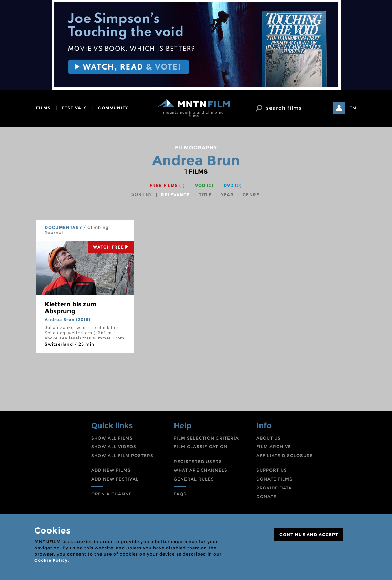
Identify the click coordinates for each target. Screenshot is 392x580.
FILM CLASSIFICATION (201, 447)
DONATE (266, 497)
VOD (204, 185)
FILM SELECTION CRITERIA (206, 438)
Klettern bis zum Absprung (71, 308)
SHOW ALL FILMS (112, 438)
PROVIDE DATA (274, 488)
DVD (233, 185)
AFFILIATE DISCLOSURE (285, 456)
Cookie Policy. (52, 560)
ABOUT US (269, 438)
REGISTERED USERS (198, 461)
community (113, 108)
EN (353, 108)
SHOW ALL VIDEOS (114, 447)
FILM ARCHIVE (274, 447)
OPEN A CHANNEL (113, 494)
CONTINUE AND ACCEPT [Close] (309, 534)
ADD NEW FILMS (111, 470)
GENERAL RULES (194, 479)
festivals (74, 108)
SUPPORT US (272, 470)
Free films (167, 185)
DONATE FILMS (274, 479)
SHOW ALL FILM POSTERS (122, 456)
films (43, 108)
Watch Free (111, 247)
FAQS (180, 494)
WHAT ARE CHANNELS (201, 470)
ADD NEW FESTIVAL (115, 479)
